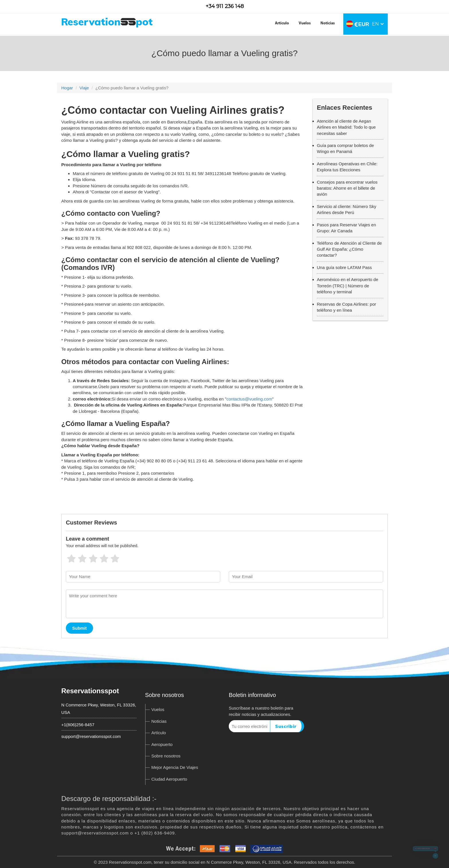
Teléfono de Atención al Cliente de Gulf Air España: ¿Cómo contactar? (349, 249)
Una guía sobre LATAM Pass (344, 267)
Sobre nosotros (166, 756)
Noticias (328, 23)
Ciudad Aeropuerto (169, 779)
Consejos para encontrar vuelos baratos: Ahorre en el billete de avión (347, 188)
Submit (79, 628)
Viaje (84, 88)
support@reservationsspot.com (91, 736)
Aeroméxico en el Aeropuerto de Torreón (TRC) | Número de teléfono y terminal (348, 286)
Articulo (282, 23)
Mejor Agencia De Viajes (175, 767)
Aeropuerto (162, 744)
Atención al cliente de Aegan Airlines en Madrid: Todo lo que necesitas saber (346, 127)
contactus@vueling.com (249, 399)
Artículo (159, 733)
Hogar (67, 88)
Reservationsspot (90, 691)
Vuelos (305, 23)
